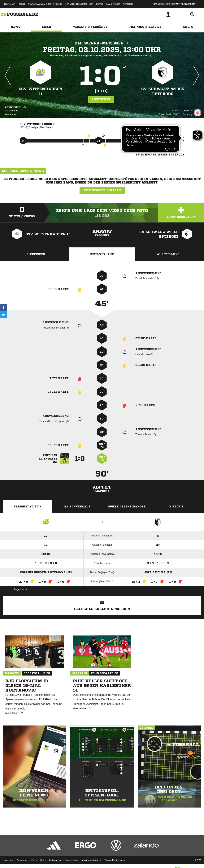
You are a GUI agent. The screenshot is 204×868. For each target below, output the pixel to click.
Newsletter (128, 4)
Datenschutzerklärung (27, 859)
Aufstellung (168, 254)
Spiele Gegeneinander (127, 506)
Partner (100, 4)
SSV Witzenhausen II (41, 91)
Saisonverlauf (77, 506)
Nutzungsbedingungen (51, 859)
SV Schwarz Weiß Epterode (163, 91)
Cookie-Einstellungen (115, 859)
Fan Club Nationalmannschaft (79, 4)
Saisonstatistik (28, 506)
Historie (176, 506)
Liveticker (101, 99)
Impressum (8, 859)
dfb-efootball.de (55, 4)
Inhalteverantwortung (91, 859)
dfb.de (22, 4)
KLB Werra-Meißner (102, 43)
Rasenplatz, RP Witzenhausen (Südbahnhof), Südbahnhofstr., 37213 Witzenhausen (102, 56)
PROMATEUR (9, 4)
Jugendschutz (72, 859)
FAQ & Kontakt (113, 4)
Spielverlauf (102, 254)
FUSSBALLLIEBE (36, 4)
